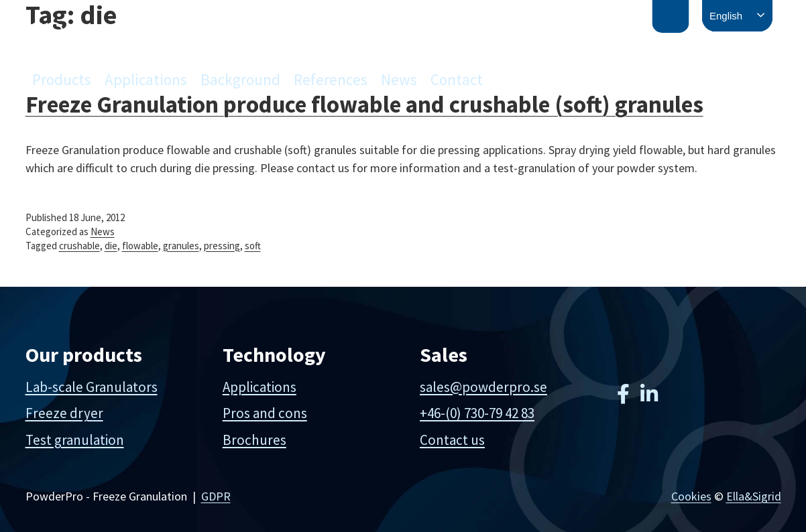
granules (181, 246)
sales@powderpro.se (483, 387)
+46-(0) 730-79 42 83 (477, 413)
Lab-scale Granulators (92, 387)
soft (253, 246)
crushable (79, 246)
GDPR (216, 496)
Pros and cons (265, 413)
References (331, 79)
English (726, 16)
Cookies (691, 496)
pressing (222, 246)
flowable (140, 246)
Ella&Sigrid (754, 496)
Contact (457, 79)
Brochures (254, 440)
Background (240, 79)
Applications (146, 79)
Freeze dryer (64, 413)
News (399, 79)
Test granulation (75, 440)
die (111, 246)
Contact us (452, 440)
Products (62, 79)
